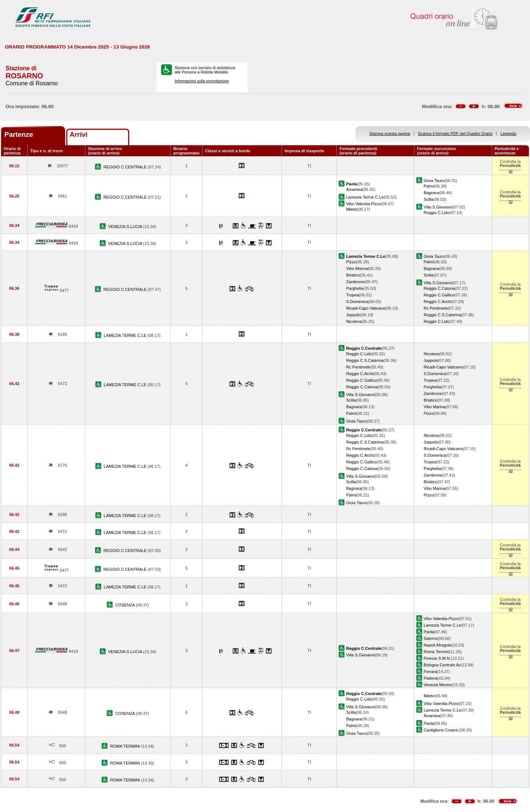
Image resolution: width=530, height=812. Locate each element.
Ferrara (430, 672)
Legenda (508, 133)
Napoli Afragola (437, 645)
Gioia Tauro (434, 181)
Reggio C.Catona (439, 288)
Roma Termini (436, 652)
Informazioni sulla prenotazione (202, 81)
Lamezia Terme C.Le (365, 197)
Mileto (351, 209)
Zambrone (355, 282)
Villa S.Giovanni (438, 207)
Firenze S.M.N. (437, 658)
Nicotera (354, 321)
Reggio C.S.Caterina (442, 315)
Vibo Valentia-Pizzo (363, 204)
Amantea (354, 189)
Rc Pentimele (436, 308)
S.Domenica (357, 302)
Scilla (428, 199)
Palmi (429, 186)
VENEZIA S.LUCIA (126, 227)
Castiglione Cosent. (441, 730)
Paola (429, 632)
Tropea (352, 295)
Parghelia (355, 288)
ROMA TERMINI (126, 746)
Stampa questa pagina (390, 133)
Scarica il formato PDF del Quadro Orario (455, 133)
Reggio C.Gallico (439, 295)
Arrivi (79, 134)
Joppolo (353, 315)
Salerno (431, 638)
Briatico (353, 275)
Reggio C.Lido (437, 213)
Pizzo (351, 262)
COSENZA (126, 605)
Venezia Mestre (438, 685)
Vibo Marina (357, 268)
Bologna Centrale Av (442, 665)
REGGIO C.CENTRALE (126, 167)
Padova (431, 678)
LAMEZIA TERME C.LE (126, 335)
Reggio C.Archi (437, 302)
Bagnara (431, 193)
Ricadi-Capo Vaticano (365, 308)
